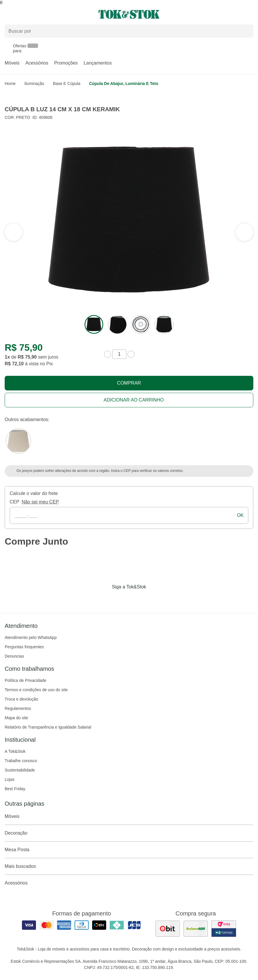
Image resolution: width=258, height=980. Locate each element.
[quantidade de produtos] (119, 354)
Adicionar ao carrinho (134, 400)
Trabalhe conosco (21, 761)
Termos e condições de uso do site (36, 690)
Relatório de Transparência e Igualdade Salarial (48, 727)
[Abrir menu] (43, 14)
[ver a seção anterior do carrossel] (245, 232)
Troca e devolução (21, 699)
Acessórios (37, 63)
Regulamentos (18, 708)
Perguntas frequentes (24, 647)
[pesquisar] (246, 31)
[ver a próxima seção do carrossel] (13, 232)
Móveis (12, 63)
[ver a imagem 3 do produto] (141, 324)
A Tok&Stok (15, 751)
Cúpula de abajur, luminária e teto (123, 84)
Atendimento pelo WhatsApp (31, 637)
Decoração (129, 833)
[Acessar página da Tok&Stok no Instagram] (121, 599)
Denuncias (14, 656)
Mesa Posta (129, 850)
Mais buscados (129, 866)
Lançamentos (98, 63)
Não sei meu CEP (40, 502)
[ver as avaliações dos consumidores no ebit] (168, 929)
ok (240, 515)
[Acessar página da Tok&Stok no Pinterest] (137, 599)
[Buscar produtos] (129, 31)
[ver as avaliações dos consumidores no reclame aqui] (196, 929)
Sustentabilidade (20, 770)
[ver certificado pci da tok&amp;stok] (224, 929)
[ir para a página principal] (129, 14)
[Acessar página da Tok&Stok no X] (154, 599)
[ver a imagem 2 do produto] (117, 324)
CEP (14, 502)
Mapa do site (16, 718)
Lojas (10, 779)
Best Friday (15, 789)
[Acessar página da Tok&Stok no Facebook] (104, 599)
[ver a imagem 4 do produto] (164, 324)
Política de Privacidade (25, 680)
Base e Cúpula (67, 84)
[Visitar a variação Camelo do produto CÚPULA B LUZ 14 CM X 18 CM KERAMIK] (18, 441)
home (10, 84)
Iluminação (34, 84)
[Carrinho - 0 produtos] (250, 14)
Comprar (129, 383)
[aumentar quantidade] (131, 354)
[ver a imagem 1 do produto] (94, 324)
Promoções (66, 63)
